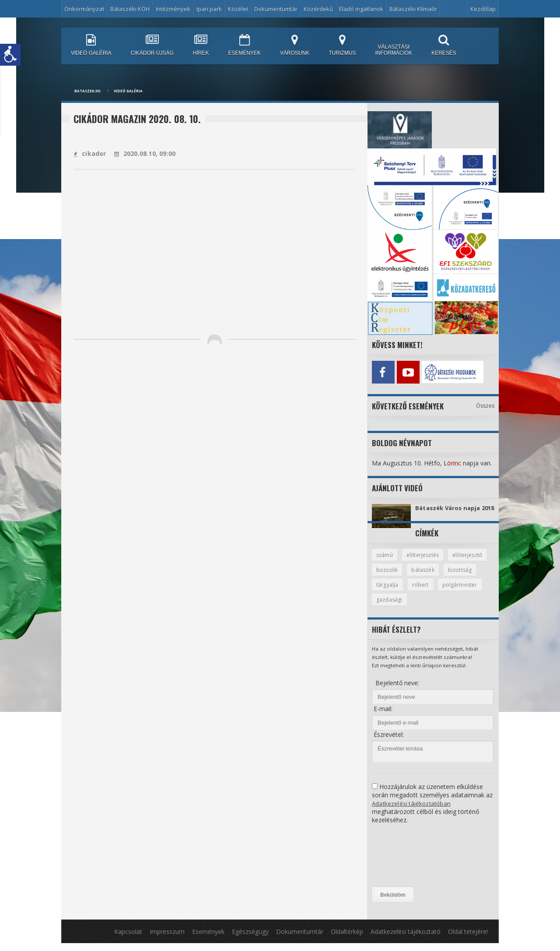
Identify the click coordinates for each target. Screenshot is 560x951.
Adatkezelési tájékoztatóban (412, 811)
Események (208, 939)
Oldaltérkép (347, 939)
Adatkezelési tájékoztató (406, 939)
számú (385, 561)
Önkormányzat (84, 9)
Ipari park (209, 9)
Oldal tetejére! (468, 939)
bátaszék (470, 577)
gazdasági (439, 607)
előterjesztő (392, 577)
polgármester (394, 607)
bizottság (388, 592)
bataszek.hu (87, 91)
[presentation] (408, 863)
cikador (89, 153)
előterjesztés (425, 561)
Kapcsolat (128, 939)
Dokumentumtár (276, 9)
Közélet (238, 9)
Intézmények (173, 9)
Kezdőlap (483, 9)
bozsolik (433, 577)
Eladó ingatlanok (361, 9)
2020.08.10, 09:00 (143, 153)
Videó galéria (128, 91)
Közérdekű (318, 9)
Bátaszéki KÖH (130, 9)
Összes (485, 403)
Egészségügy (250, 939)
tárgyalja (426, 592)
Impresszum (167, 939)
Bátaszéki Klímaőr (413, 9)
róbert (459, 592)
